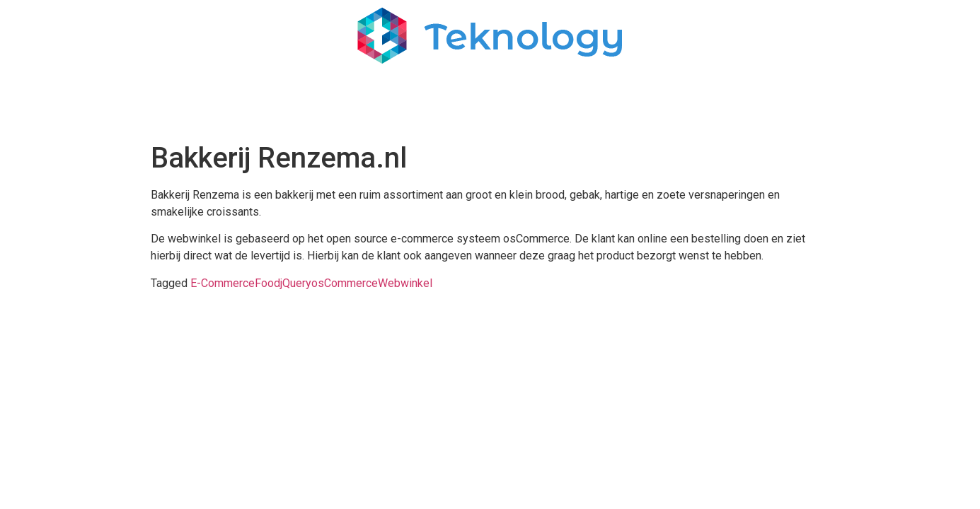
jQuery (296, 283)
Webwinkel (405, 283)
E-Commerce (223, 283)
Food (267, 283)
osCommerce (345, 283)
